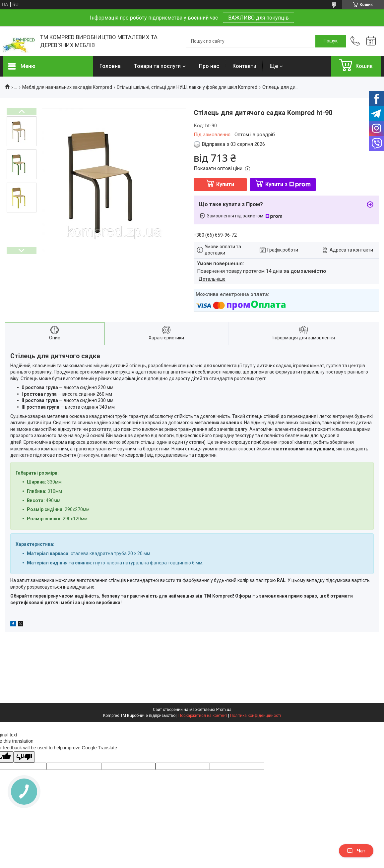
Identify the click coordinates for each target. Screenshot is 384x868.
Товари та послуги (157, 66)
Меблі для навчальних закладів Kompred (67, 87)
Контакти (244, 66)
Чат (356, 851)
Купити (225, 184)
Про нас (209, 66)
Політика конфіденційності (256, 716)
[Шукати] (331, 41)
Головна (110, 66)
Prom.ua (224, 710)
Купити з (288, 184)
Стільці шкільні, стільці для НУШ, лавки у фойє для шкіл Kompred (187, 87)
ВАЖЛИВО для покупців (258, 18)
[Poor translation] (24, 757)
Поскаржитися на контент (203, 716)
